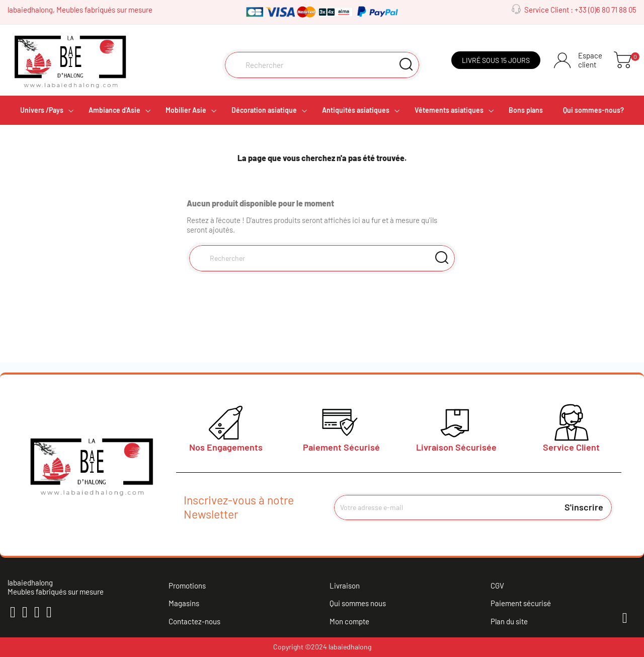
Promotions (187, 586)
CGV (497, 586)
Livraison (345, 586)
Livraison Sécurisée (456, 447)
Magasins (184, 603)
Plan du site (509, 621)
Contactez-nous (194, 621)
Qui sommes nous (358, 603)
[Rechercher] (322, 65)
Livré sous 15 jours (496, 60)
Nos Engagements (226, 447)
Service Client (571, 447)
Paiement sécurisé (521, 603)
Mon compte (349, 621)
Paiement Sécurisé (341, 447)
